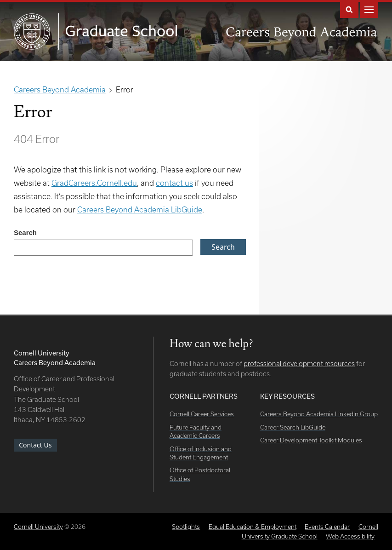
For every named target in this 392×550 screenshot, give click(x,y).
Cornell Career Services (202, 414)
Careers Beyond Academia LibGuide (140, 209)
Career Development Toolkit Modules (311, 440)
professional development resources (299, 364)
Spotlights (186, 527)
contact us (174, 183)
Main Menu (369, 9)
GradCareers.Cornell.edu (94, 183)
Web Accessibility (350, 536)
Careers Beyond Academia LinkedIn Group (319, 414)
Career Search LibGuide (293, 427)
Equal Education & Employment (253, 527)
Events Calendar (327, 527)
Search (349, 9)
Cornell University (38, 527)
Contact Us (35, 445)
